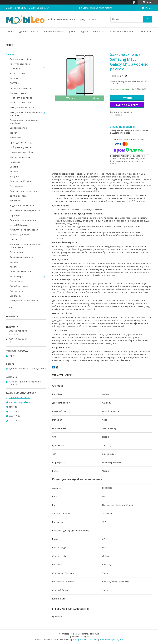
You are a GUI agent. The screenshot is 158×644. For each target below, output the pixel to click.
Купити (127, 98)
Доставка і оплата (29, 32)
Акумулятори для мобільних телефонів (24, 122)
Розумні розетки (18, 186)
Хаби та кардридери (20, 64)
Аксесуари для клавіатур (22, 107)
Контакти (146, 32)
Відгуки (84, 32)
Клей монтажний (18, 93)
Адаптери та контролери (23, 220)
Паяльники (15, 162)
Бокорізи (14, 262)
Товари (97, 32)
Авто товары (17, 252)
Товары (10, 54)
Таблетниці (16, 201)
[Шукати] (148, 19)
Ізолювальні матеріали (22, 152)
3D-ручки (15, 176)
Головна (10, 32)
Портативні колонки (20, 272)
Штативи (15, 240)
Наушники (15, 69)
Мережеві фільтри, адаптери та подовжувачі (26, 246)
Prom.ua (95, 634)
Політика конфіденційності (122, 32)
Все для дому (16, 281)
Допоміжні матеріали (21, 59)
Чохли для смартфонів (21, 98)
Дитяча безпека (18, 196)
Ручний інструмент (20, 286)
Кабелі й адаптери (19, 235)
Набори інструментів (21, 147)
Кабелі (13, 267)
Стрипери (15, 215)
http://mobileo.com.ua (19, 397)
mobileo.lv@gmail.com (20, 402)
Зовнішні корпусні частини (24, 191)
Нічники (14, 172)
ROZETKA (14, 83)
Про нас (72, 32)
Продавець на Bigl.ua (79, 637)
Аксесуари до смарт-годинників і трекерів (27, 114)
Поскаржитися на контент (85, 640)
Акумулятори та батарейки (24, 230)
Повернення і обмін (53, 32)
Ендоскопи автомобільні (22, 205)
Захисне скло (17, 78)
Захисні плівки (17, 73)
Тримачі (14, 133)
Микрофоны (16, 138)
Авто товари (16, 276)
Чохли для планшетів (21, 88)
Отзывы (10, 308)
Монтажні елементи (20, 157)
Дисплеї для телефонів (21, 257)
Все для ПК (15, 296)
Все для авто (16, 291)
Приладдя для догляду (21, 142)
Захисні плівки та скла (21, 103)
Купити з (127, 105)
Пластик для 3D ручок (21, 181)
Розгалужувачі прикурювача (25, 210)
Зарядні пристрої (19, 128)
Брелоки (14, 167)
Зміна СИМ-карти (19, 225)
